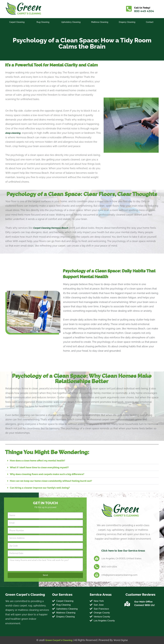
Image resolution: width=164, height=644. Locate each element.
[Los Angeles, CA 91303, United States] (97, 558)
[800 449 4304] (97, 566)
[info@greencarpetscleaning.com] (97, 575)
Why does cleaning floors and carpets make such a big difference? (50, 474)
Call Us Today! (143, 8)
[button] (82, 461)
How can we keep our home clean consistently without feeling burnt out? (53, 481)
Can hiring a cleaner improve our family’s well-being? (42, 487)
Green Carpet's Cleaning (59, 640)
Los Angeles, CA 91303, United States (121, 558)
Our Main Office (143, 602)
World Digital (121, 640)
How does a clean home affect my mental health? (39, 460)
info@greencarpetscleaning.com (119, 575)
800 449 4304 (144, 11)
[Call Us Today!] (129, 9)
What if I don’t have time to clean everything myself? (41, 467)
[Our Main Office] (127, 604)
